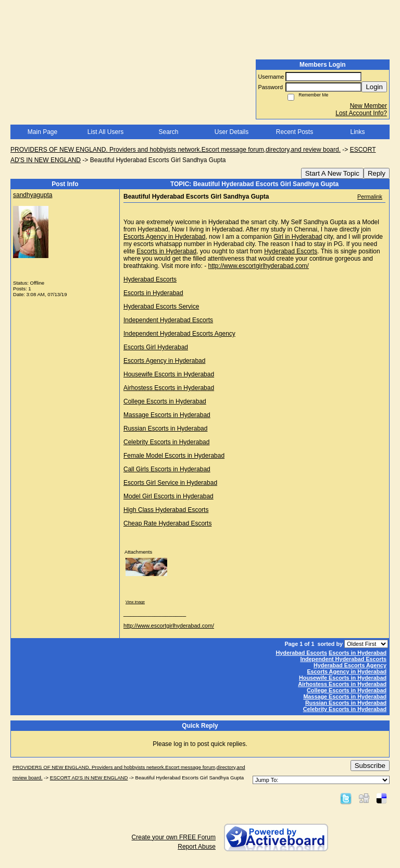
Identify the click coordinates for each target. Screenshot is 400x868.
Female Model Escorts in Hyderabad (174, 456)
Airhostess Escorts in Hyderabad (169, 388)
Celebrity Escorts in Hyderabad (166, 442)
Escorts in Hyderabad (166, 251)
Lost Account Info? (361, 113)
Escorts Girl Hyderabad (156, 347)
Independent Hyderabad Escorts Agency (179, 334)
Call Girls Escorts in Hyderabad (167, 469)
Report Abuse (197, 847)
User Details (232, 132)
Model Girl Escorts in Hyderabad (168, 496)
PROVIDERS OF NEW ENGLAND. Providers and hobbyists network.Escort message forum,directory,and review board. (176, 150)
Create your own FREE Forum (174, 837)
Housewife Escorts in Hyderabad (169, 374)
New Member (368, 106)
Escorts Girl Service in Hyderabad (170, 483)
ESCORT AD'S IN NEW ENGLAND (89, 778)
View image (135, 602)
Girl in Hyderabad (298, 237)
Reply (377, 173)
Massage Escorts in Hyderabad (167, 415)
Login (374, 87)
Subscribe (370, 766)
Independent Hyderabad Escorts (168, 320)
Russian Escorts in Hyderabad (165, 429)
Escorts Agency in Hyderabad (164, 237)
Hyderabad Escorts (291, 251)
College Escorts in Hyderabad (165, 401)
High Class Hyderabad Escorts (166, 510)
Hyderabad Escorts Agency (350, 665)
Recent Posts (295, 132)
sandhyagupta (33, 195)
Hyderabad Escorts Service (161, 307)
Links (357, 132)
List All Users (105, 132)
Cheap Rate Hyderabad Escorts (167, 523)
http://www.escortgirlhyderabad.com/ (259, 266)
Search (168, 132)
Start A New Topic (332, 173)
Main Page (42, 132)
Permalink (370, 197)
